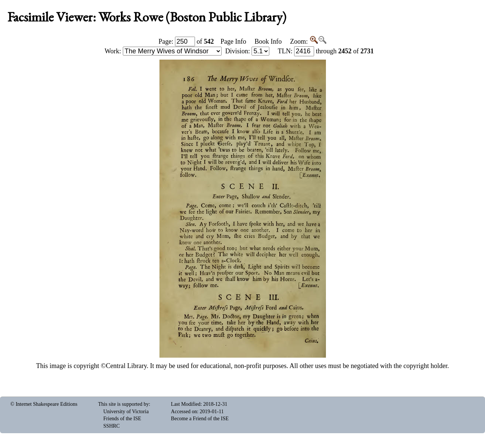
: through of (326, 51)
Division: (247, 51)
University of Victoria (126, 412)
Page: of (186, 41)
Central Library (126, 366)
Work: (163, 51)
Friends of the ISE (122, 419)
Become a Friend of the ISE (200, 419)
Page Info (233, 41)
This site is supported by (123, 404)
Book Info (268, 41)
